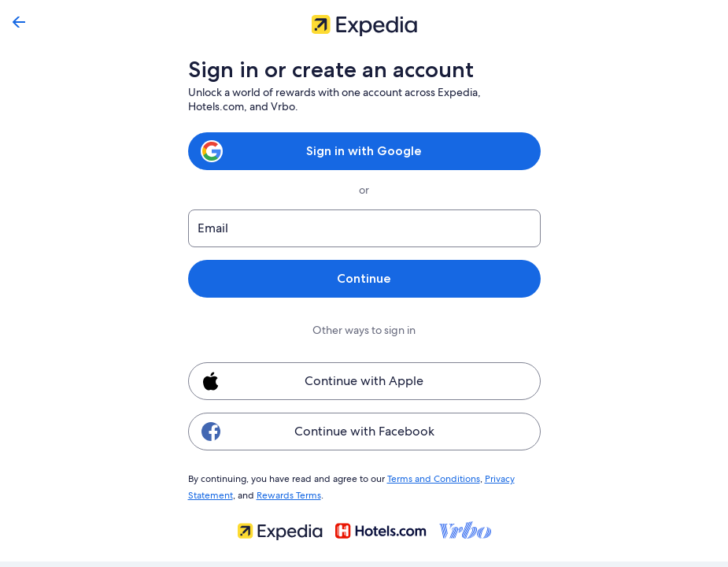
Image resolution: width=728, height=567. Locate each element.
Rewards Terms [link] (286, 493)
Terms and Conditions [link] (426, 478)
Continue (364, 278)
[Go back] (19, 22)
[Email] (364, 228)
